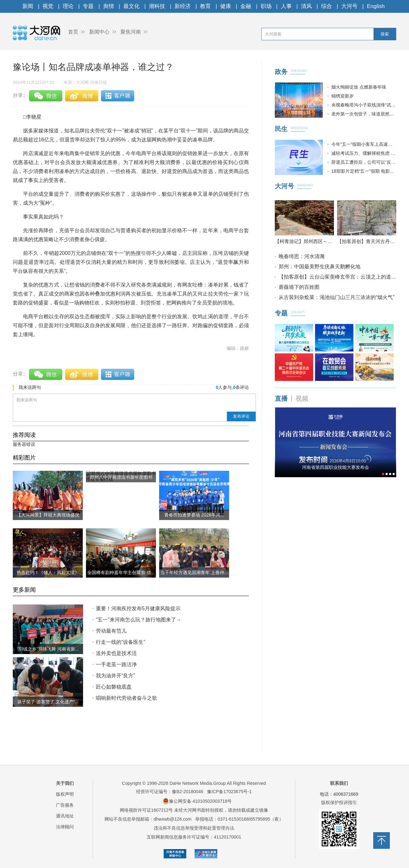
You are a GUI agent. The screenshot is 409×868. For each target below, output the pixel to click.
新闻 (28, 6)
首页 (73, 32)
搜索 (385, 34)
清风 (306, 6)
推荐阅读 (24, 435)
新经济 (183, 6)
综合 (327, 6)
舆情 (109, 6)
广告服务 (65, 805)
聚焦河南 (131, 32)
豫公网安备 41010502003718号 (197, 801)
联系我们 (339, 783)
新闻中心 (99, 32)
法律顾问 (65, 827)
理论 (68, 6)
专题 (88, 6)
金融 (246, 6)
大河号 (349, 6)
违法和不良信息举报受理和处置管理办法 (194, 828)
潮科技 (157, 6)
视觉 (48, 6)
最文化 (131, 6)
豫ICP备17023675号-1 (229, 792)
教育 (205, 6)
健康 (226, 6)
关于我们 (65, 783)
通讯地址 (65, 816)
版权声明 (65, 794)
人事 (286, 6)
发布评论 (241, 416)
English (376, 6)
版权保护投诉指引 (339, 802)
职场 (266, 6)
